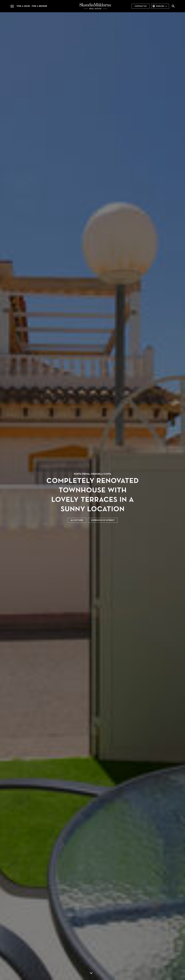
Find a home (23, 6)
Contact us (141, 6)
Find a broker (39, 6)
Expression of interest (103, 520)
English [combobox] (160, 6)
